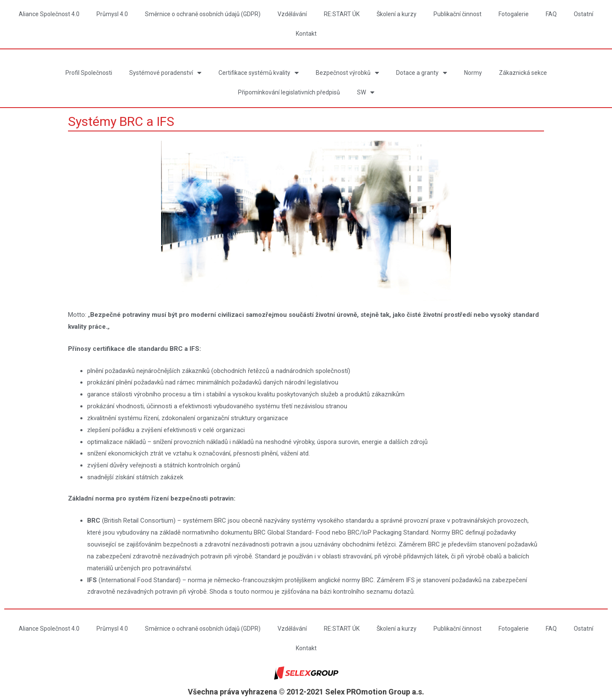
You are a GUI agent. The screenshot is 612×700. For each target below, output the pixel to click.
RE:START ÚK (342, 14)
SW (366, 92)
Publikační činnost (458, 14)
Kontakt (306, 34)
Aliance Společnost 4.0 (49, 14)
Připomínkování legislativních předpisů (289, 92)
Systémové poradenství (165, 73)
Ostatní (584, 14)
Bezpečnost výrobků (347, 73)
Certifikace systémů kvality (259, 73)
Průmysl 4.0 (112, 14)
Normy (473, 73)
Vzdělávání (292, 14)
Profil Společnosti (89, 73)
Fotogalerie (514, 14)
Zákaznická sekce (523, 73)
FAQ (551, 14)
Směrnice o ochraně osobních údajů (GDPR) (203, 14)
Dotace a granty (422, 73)
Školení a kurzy (397, 14)
